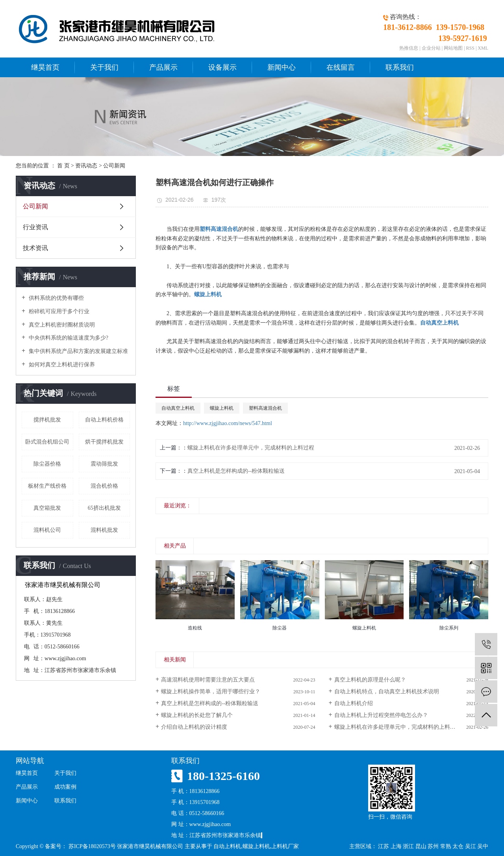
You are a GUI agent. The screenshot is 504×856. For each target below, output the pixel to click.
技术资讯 (35, 248)
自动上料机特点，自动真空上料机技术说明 (387, 692)
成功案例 (65, 787)
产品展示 (163, 67)
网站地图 (453, 48)
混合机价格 (104, 486)
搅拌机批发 (47, 420)
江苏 (384, 846)
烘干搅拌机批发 (104, 442)
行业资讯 (35, 227)
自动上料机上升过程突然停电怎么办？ (381, 715)
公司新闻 (114, 166)
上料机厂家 (285, 846)
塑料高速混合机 (265, 408)
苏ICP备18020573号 (92, 846)
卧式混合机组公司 (47, 442)
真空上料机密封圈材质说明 (61, 325)
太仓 (458, 846)
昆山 (421, 846)
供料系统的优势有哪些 (56, 298)
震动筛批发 (104, 464)
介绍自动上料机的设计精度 (194, 727)
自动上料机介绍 (354, 703)
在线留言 (341, 67)
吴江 (471, 846)
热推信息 (409, 48)
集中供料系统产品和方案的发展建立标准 (78, 351)
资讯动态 (86, 166)
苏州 (433, 846)
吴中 (483, 846)
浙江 (408, 846)
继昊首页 (45, 67)
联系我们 (400, 67)
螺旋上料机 (222, 408)
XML (483, 48)
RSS (470, 48)
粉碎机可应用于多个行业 (58, 311)
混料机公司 (47, 530)
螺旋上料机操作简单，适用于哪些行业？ (211, 692)
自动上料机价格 (104, 420)
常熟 (446, 846)
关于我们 (104, 67)
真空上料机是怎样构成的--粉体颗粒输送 (236, 471)
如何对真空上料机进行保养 (61, 365)
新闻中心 (282, 67)
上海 (396, 846)
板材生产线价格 (47, 486)
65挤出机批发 (104, 508)
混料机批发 (104, 530)
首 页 (63, 166)
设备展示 (222, 67)
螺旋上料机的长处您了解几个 (197, 715)
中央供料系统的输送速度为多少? (68, 338)
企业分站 (431, 48)
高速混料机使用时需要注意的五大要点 (208, 680)
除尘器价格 (47, 464)
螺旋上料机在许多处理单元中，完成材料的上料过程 (251, 448)
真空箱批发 (47, 508)
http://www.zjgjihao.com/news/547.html (228, 423)
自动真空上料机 (178, 408)
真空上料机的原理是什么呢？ (370, 680)
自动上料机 (227, 846)
